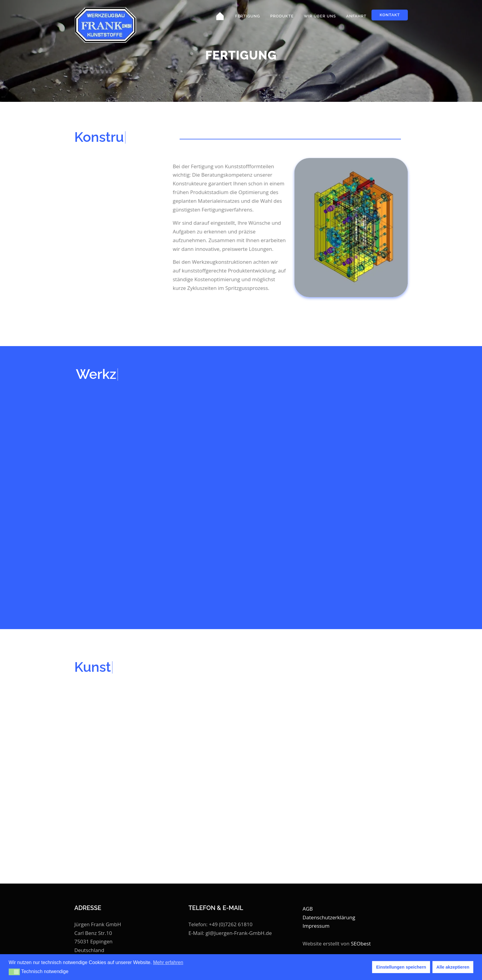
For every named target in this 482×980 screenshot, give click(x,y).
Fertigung (248, 16)
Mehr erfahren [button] (168, 962)
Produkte (282, 16)
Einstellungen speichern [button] (401, 967)
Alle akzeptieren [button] (453, 967)
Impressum (316, 926)
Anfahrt (356, 16)
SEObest (361, 943)
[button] (14, 972)
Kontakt (390, 15)
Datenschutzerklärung (329, 917)
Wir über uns (320, 16)
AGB (308, 909)
